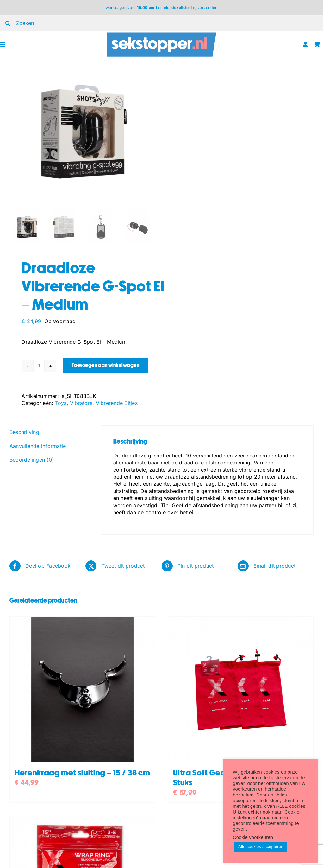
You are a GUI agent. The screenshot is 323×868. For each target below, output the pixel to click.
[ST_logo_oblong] (162, 34)
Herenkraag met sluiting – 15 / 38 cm (82, 773)
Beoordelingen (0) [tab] (32, 460)
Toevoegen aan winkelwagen (106, 365)
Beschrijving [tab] (24, 432)
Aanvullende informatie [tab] (38, 446)
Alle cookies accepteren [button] (261, 847)
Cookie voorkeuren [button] (253, 837)
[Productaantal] (39, 366)
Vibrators (81, 403)
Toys (61, 403)
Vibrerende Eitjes (117, 403)
